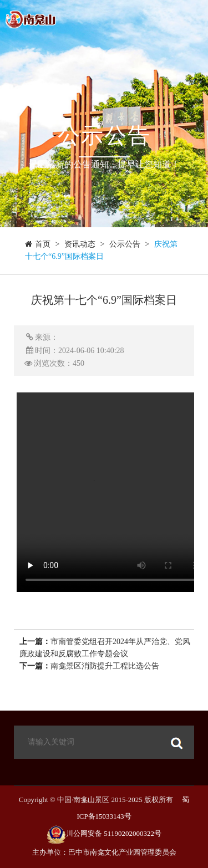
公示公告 (125, 244)
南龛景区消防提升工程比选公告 (105, 666)
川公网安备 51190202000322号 (114, 833)
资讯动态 (80, 244)
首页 (43, 244)
